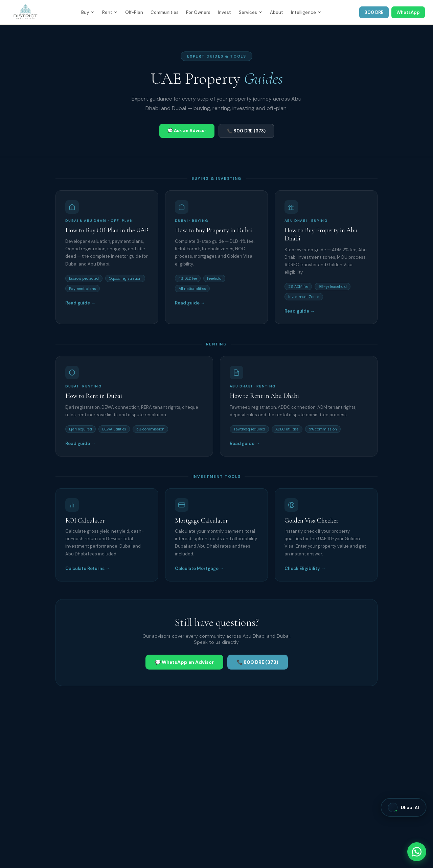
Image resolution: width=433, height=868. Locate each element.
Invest (224, 12)
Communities (165, 12)
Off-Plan (134, 12)
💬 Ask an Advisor (187, 131)
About (277, 12)
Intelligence (306, 12)
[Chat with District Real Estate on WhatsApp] (417, 852)
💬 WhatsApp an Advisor (184, 662)
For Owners (198, 12)
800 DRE (374, 12)
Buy (88, 12)
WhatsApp (408, 12)
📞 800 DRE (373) (246, 131)
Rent (110, 12)
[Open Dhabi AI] (404, 807)
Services (250, 12)
